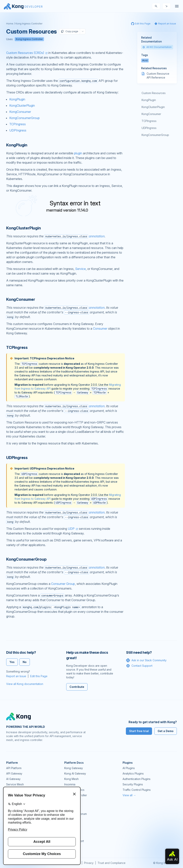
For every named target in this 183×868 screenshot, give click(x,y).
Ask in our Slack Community (146, 660)
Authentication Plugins (137, 779)
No (25, 662)
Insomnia (70, 784)
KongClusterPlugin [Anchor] (24, 228)
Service (80, 269)
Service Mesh (15, 784)
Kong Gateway (74, 768)
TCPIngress (18, 124)
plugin (78, 153)
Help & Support (74, 841)
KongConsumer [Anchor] (21, 299)
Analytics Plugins (133, 773)
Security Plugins (133, 784)
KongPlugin (17, 99)
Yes (12, 662)
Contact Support (139, 666)
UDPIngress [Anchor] (17, 458)
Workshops (72, 836)
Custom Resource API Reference (158, 76)
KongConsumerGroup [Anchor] (26, 559)
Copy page (70, 31)
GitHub (69, 819)
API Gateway (14, 773)
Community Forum (76, 814)
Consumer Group (63, 584)
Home (10, 24)
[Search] (156, 6)
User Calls (71, 830)
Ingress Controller (76, 795)
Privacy (89, 863)
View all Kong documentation (25, 684)
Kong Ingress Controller (29, 24)
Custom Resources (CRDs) (25, 53)
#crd (145, 60)
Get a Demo (166, 731)
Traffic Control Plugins (137, 790)
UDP (71, 529)
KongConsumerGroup (24, 118)
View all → (129, 795)
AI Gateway (13, 779)
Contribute (77, 687)
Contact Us (71, 846)
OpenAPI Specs (74, 790)
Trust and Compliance (112, 863)
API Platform (14, 768)
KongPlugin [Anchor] (17, 145)
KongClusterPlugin (22, 105)
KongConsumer (20, 112)
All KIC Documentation (157, 47)
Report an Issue (16, 676)
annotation (74, 236)
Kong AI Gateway (75, 773)
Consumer (100, 329)
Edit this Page (39, 676)
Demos (69, 825)
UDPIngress (18, 130)
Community (71, 808)
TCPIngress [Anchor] (17, 348)
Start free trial (139, 731)
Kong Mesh (71, 779)
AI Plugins (129, 768)
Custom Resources (154, 93)
